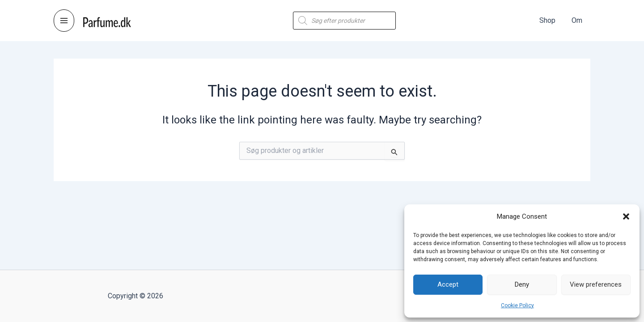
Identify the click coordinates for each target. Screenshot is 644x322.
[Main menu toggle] (64, 21)
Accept (448, 284)
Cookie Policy (517, 305)
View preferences (596, 284)
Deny (522, 284)
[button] (626, 216)
